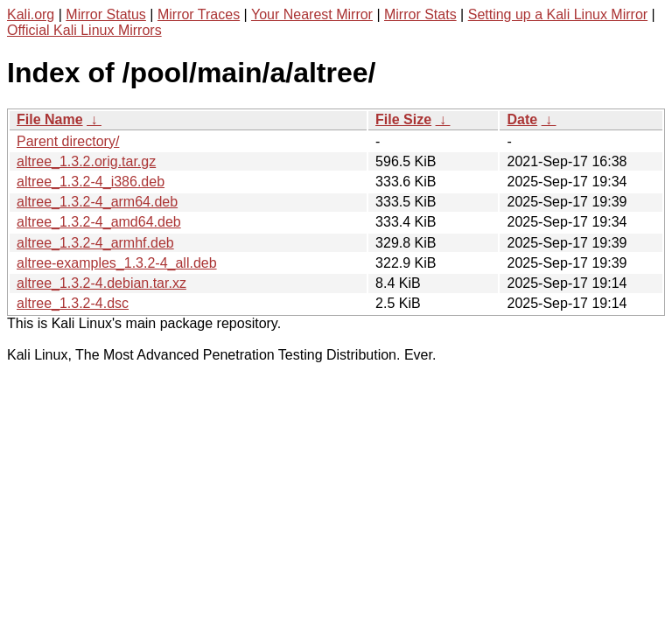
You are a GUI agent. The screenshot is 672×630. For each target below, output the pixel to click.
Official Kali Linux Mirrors (84, 30)
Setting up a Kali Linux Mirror (558, 14)
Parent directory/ (68, 141)
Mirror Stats (420, 14)
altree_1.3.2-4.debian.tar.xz (101, 283)
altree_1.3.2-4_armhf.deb (95, 243)
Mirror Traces (199, 14)
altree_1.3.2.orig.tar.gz (86, 161)
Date (522, 119)
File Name (50, 119)
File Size (403, 119)
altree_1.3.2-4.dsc (73, 303)
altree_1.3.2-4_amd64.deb (99, 222)
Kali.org (31, 14)
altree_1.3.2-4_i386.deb (91, 182)
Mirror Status (106, 14)
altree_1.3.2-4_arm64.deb (97, 202)
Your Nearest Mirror (312, 14)
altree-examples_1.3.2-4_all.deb (117, 263)
